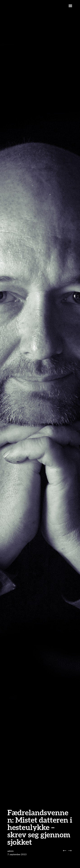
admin (11, 851)
